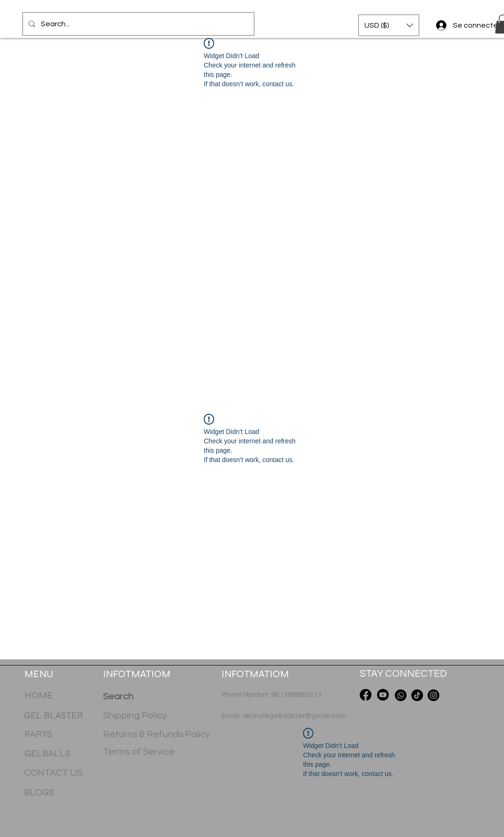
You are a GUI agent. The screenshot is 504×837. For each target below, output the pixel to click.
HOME (38, 695)
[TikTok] (417, 695)
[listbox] (389, 25)
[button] (389, 25)
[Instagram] (434, 695)
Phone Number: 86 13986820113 (271, 695)
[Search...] (137, 24)
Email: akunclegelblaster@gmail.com (284, 716)
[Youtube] (383, 695)
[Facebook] (366, 695)
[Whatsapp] (401, 695)
